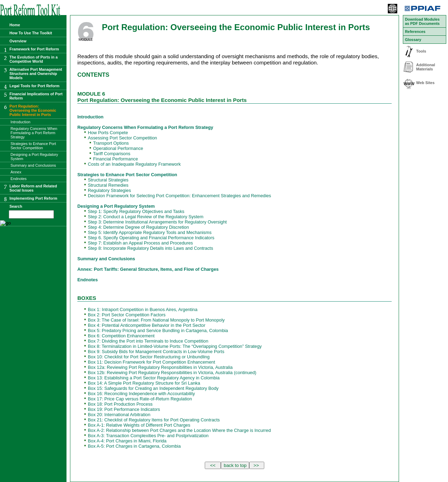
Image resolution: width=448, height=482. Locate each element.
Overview (18, 41)
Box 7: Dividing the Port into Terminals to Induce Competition (148, 341)
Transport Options (111, 143)
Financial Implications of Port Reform (36, 96)
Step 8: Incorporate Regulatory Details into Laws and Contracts (150, 248)
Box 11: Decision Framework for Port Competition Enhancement (151, 362)
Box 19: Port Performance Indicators (124, 409)
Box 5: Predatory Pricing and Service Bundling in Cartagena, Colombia (158, 330)
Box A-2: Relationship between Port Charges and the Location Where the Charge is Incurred (179, 430)
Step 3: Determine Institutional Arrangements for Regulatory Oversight (157, 222)
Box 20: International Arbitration (119, 415)
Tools (421, 51)
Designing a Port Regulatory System (116, 206)
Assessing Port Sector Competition (122, 138)
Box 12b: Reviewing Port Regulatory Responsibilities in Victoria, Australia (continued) (172, 373)
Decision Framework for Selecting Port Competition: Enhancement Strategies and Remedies (180, 196)
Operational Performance (118, 148)
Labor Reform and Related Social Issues (33, 188)
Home (15, 25)
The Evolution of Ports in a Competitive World (34, 59)
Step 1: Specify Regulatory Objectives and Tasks (136, 211)
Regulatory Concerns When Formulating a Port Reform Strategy (145, 127)
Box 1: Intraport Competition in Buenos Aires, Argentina (143, 309)
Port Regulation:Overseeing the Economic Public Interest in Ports (33, 110)
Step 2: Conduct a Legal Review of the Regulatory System (146, 217)
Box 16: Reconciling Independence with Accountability (141, 394)
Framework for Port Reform (34, 49)
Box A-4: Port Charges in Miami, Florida (127, 441)
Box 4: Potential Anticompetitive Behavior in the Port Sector (147, 325)
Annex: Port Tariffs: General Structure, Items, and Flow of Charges (148, 269)
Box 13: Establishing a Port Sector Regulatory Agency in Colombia (154, 378)
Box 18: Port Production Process (120, 404)
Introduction (90, 117)
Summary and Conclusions (106, 259)
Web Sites (425, 83)
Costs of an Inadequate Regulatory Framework (134, 164)
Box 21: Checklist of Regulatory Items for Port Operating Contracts (154, 420)
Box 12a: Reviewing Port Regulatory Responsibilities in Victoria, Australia (160, 367)
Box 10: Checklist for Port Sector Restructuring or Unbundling (149, 357)
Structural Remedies (108, 185)
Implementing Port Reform (33, 198)
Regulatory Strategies (109, 190)
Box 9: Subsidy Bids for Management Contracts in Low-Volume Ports (156, 352)
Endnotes (87, 280)
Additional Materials (426, 67)
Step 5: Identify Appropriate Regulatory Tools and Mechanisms (150, 232)
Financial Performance (115, 159)
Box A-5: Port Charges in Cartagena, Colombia (134, 446)
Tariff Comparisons (112, 154)
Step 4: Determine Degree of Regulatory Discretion (138, 227)
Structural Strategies (108, 180)
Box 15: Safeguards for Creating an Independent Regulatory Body (153, 388)
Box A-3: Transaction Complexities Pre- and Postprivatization (148, 436)
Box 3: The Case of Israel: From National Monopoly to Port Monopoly (156, 320)
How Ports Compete (108, 133)
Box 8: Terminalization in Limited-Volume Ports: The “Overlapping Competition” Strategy (175, 346)
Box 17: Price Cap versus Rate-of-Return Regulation (140, 399)
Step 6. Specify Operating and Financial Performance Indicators (151, 238)
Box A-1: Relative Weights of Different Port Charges (139, 425)
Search (16, 206)
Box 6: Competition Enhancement (121, 336)
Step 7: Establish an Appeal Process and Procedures (140, 243)
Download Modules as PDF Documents (422, 21)
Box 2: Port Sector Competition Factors (127, 315)
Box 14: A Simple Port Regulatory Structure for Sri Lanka (144, 383)
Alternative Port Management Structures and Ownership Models (36, 74)
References (415, 32)
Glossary (413, 40)
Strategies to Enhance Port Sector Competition (127, 175)
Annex (16, 172)
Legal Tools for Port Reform (34, 86)
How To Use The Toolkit (31, 33)
